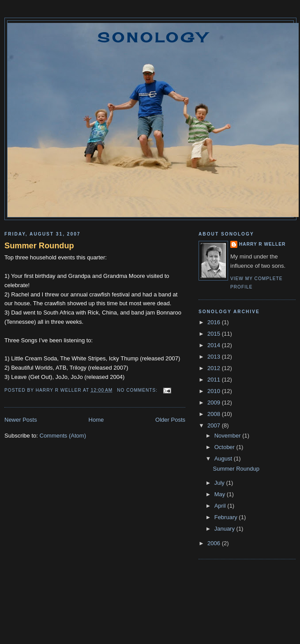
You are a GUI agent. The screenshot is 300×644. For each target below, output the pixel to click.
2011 (215, 380)
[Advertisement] (150, 609)
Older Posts (170, 420)
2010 (215, 391)
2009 (215, 402)
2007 (215, 425)
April (221, 506)
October (225, 447)
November (229, 436)
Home (96, 420)
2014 (215, 345)
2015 (215, 334)
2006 (215, 543)
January (225, 529)
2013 (215, 357)
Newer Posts (21, 420)
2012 (215, 368)
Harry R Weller (262, 244)
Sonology (153, 37)
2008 (215, 414)
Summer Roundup (39, 246)
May (221, 494)
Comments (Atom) (63, 436)
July (220, 483)
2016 (215, 322)
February (227, 517)
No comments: (138, 390)
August (224, 459)
